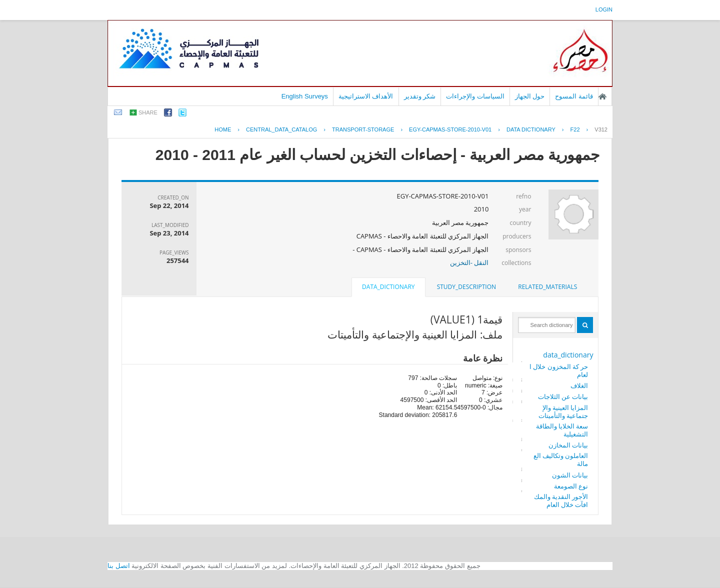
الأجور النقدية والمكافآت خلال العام (561, 500)
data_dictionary (568, 355)
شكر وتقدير (420, 96)
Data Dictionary (531, 129)
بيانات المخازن (568, 445)
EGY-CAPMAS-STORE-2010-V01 (450, 129)
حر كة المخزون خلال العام (559, 370)
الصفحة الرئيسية (602, 96)
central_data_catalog (281, 129)
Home (223, 129)
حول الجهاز (530, 96)
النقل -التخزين (469, 262)
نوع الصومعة (571, 486)
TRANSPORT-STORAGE (363, 129)
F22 (575, 129)
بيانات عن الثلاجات (563, 396)
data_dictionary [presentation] (388, 287)
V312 (601, 129)
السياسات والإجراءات (475, 96)
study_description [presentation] (466, 287)
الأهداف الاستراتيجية (366, 96)
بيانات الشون (570, 475)
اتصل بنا (119, 566)
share (148, 112)
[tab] (547, 287)
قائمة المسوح (574, 96)
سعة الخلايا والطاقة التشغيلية (562, 430)
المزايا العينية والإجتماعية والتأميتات (563, 411)
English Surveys (305, 96)
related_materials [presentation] (547, 287)
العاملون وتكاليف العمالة (561, 459)
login (604, 9)
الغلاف (579, 385)
